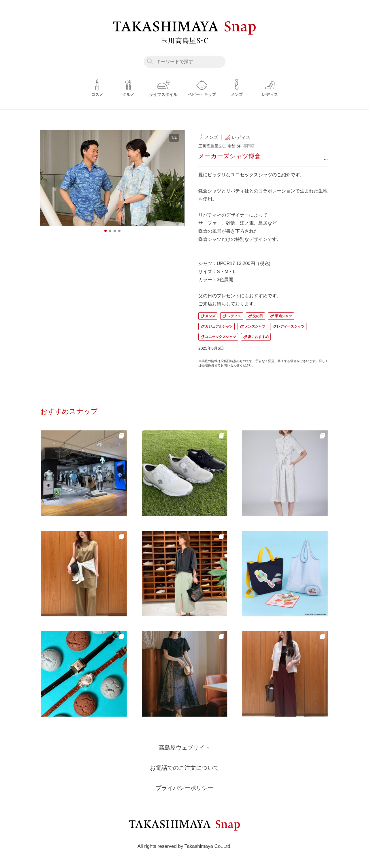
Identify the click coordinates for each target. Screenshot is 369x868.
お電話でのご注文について (184, 768)
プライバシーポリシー (184, 788)
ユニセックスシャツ (221, 337)
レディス (234, 316)
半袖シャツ (283, 316)
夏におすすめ (258, 337)
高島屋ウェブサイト (184, 748)
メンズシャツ (255, 326)
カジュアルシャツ (219, 326)
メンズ (210, 316)
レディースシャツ (291, 326)
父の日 (258, 316)
